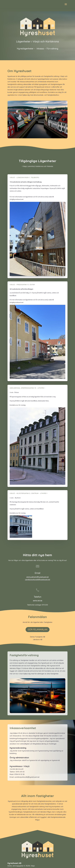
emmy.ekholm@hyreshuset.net (38, 577)
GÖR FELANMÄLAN (38, 629)
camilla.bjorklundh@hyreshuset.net (38, 580)
